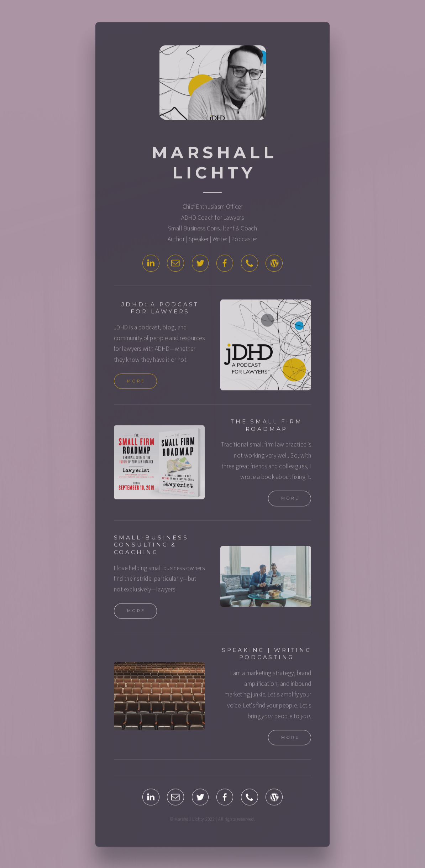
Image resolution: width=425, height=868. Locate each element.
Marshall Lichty (214, 164)
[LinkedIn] (151, 265)
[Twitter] (200, 265)
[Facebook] (225, 265)
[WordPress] (274, 265)
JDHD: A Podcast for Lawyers (160, 309)
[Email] (175, 265)
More (137, 383)
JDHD (121, 329)
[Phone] (250, 265)
